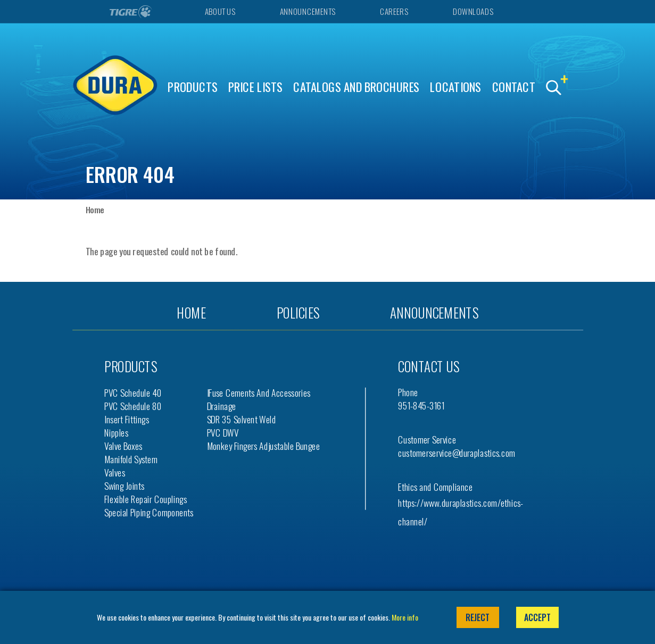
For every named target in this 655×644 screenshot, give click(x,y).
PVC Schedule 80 (133, 406)
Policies (298, 312)
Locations (455, 87)
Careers (394, 11)
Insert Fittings (127, 419)
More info (405, 617)
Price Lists (256, 87)
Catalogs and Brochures (356, 87)
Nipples (116, 433)
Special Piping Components (149, 512)
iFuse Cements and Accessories (259, 393)
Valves (115, 472)
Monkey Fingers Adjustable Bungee (264, 446)
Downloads (473, 11)
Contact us (429, 366)
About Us (220, 11)
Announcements (308, 11)
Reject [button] (478, 617)
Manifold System (131, 459)
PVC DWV (223, 433)
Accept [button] (537, 617)
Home (95, 210)
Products (193, 87)
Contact (514, 87)
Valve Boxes (123, 446)
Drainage (222, 406)
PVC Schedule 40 (133, 393)
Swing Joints (124, 486)
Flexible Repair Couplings (146, 499)
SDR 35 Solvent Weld (242, 419)
